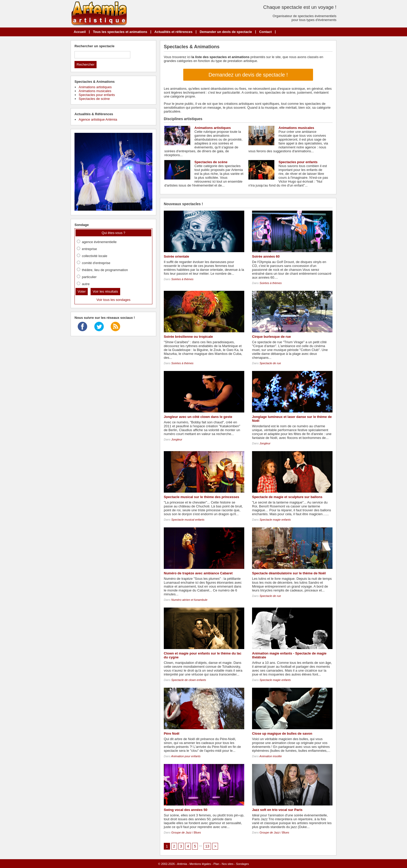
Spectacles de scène (211, 162)
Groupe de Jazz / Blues (186, 832)
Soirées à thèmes (182, 279)
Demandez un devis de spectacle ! (248, 75)
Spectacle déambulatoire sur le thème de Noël (289, 573)
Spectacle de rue (270, 363)
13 (207, 846)
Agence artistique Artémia (98, 119)
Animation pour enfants (186, 756)
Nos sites (228, 864)
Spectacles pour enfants (298, 162)
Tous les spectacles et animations (120, 32)
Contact (265, 32)
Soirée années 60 (266, 256)
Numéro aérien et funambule (189, 600)
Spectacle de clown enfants (189, 680)
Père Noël (172, 733)
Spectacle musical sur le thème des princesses (201, 497)
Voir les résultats (105, 291)
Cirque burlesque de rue (272, 337)
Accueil (80, 32)
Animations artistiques (213, 128)
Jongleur (177, 439)
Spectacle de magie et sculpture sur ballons (287, 497)
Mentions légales (200, 864)
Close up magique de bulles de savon (282, 733)
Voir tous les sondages (114, 300)
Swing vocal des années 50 (186, 810)
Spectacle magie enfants (275, 520)
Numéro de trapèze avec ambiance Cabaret (198, 573)
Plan (216, 864)
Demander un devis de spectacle (226, 32)
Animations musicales (296, 128)
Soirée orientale (177, 256)
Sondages (242, 864)
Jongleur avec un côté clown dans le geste (198, 417)
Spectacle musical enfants (188, 520)
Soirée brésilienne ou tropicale (188, 337)
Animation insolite (270, 756)
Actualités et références (174, 32)
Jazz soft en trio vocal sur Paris (277, 810)
